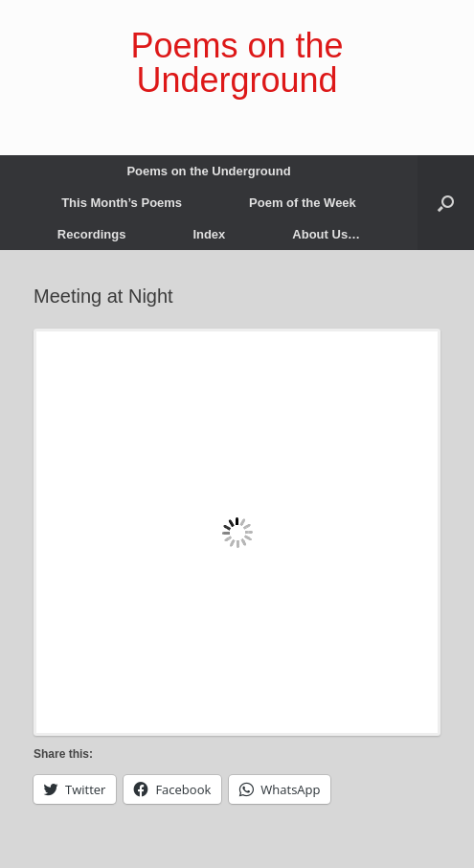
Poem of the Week (303, 203)
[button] (446, 203)
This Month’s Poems (122, 203)
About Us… (326, 234)
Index (209, 234)
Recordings (92, 234)
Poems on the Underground (208, 171)
